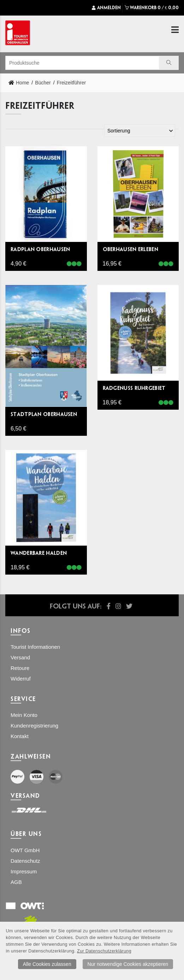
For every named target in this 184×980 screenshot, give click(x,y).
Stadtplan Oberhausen (44, 414)
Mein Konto (24, 715)
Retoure (20, 668)
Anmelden (106, 8)
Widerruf (21, 679)
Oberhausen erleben (130, 249)
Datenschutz (25, 861)
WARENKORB (152, 8)
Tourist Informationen (35, 647)
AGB (16, 882)
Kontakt (20, 736)
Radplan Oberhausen (40, 249)
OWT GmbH (25, 850)
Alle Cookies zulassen (47, 964)
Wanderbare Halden (39, 553)
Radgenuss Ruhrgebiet (134, 388)
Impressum (24, 871)
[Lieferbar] (74, 264)
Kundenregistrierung (34, 726)
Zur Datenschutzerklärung (104, 951)
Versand (20, 657)
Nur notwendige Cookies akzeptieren (128, 964)
